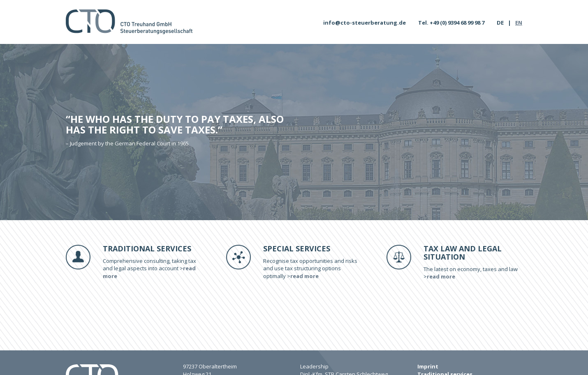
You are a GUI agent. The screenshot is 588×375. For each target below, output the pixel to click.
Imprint (428, 366)
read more (304, 276)
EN (519, 23)
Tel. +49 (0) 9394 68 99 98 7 (451, 23)
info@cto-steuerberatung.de (365, 23)
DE (500, 23)
